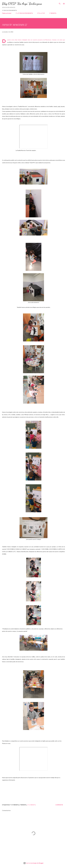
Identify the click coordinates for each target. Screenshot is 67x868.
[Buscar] (60, 3)
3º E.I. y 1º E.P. (41, 13)
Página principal (7, 13)
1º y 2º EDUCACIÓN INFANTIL (24, 13)
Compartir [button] (59, 805)
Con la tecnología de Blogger (33, 863)
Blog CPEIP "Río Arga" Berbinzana (22, 4)
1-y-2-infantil (31, 805)
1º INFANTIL (53, 13)
